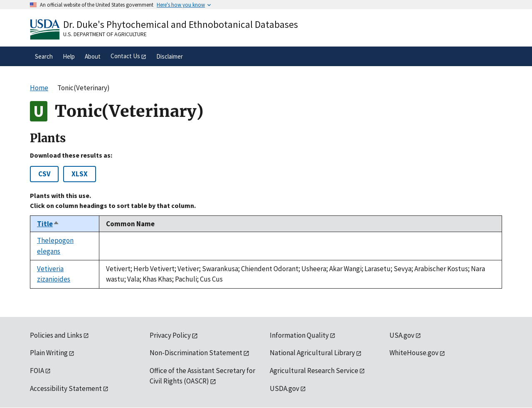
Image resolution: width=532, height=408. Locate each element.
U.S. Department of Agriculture (105, 34)
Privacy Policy (170, 335)
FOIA (37, 371)
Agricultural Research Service (314, 371)
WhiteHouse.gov (414, 353)
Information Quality (299, 335)
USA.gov (402, 335)
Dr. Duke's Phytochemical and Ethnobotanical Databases (181, 24)
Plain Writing (49, 353)
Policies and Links (56, 335)
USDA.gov (284, 388)
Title (48, 224)
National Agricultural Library (312, 353)
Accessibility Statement (66, 388)
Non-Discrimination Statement (196, 353)
